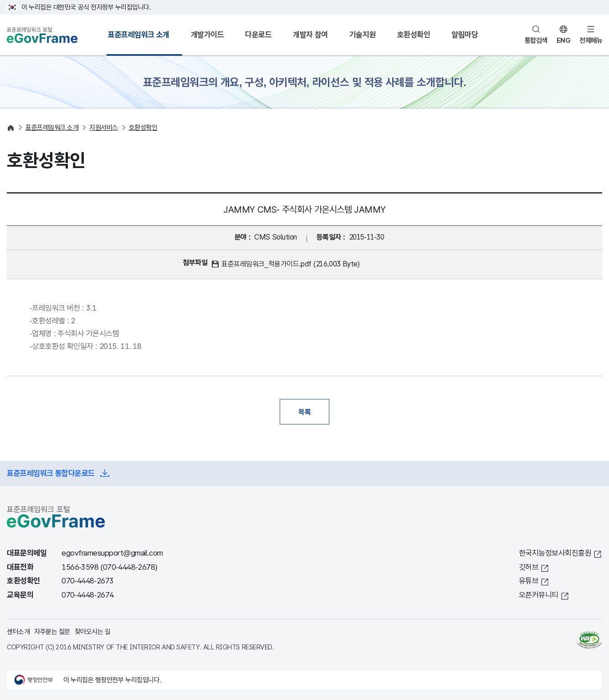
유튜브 (529, 581)
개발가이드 (207, 35)
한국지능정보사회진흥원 (555, 553)
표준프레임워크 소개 (139, 35)
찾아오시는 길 (93, 631)
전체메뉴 (591, 40)
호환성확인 (414, 35)
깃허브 (529, 567)
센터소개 (18, 631)
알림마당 (465, 35)
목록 (304, 412)
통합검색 (536, 40)
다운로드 (258, 35)
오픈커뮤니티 (539, 595)
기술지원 (363, 35)
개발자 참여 (310, 35)
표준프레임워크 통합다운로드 (51, 473)
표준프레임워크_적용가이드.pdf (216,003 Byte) (290, 264)
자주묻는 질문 (52, 631)
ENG (564, 40)
